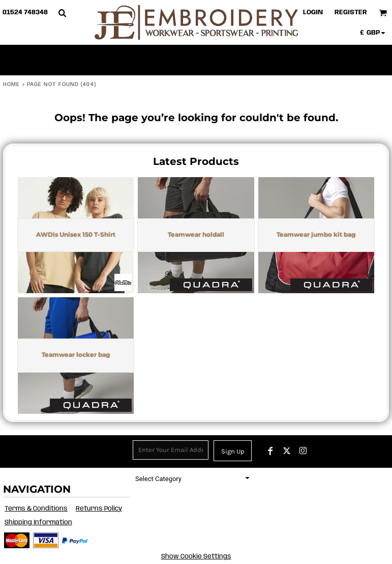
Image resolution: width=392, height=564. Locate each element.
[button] (62, 13)
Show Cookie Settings (196, 557)
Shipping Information (38, 523)
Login (313, 12)
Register (351, 12)
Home (11, 84)
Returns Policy (99, 509)
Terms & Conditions (36, 509)
